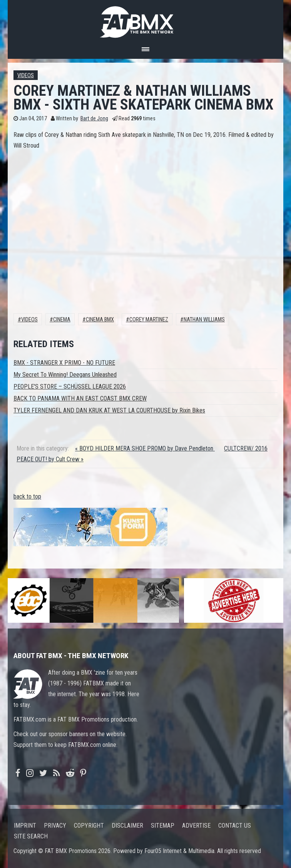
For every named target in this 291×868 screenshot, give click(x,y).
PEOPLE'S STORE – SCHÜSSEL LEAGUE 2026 (70, 387)
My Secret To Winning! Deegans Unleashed (65, 375)
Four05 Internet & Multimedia (179, 851)
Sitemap (163, 826)
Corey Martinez (149, 320)
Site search (31, 836)
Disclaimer (127, 826)
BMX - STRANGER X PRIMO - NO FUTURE (64, 363)
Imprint (25, 826)
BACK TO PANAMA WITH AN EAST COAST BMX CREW (80, 398)
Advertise (196, 826)
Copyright (89, 826)
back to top (27, 496)
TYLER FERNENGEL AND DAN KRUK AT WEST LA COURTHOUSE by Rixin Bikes (109, 410)
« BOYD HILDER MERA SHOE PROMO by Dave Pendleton (145, 448)
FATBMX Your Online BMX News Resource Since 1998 (145, 20)
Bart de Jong (94, 119)
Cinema (62, 320)
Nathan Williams (204, 320)
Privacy (55, 826)
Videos (26, 76)
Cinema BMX (100, 320)
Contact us (235, 826)
